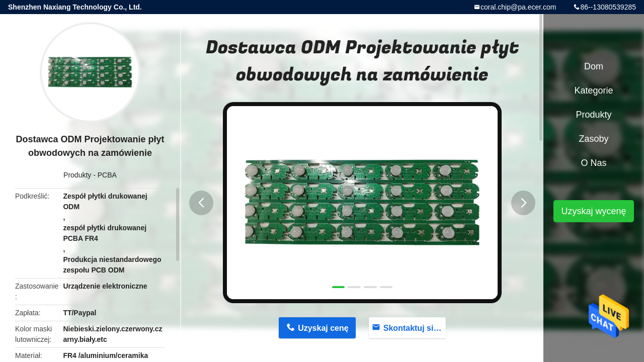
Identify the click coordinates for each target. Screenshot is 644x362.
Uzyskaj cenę (323, 328)
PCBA (107, 175)
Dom (594, 66)
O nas (593, 163)
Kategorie (593, 90)
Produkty (77, 175)
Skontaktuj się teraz (415, 328)
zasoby (593, 139)
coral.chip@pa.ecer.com (518, 7)
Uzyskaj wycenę (593, 211)
